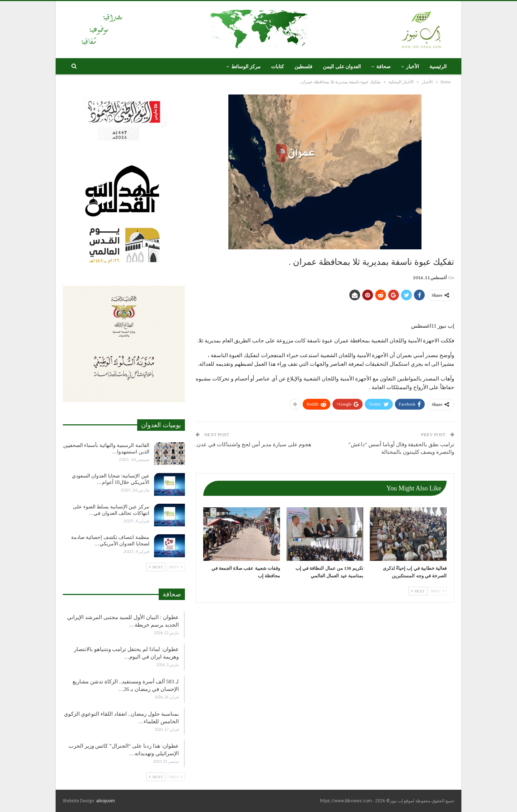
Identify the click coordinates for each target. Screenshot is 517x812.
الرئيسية (438, 67)
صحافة (383, 67)
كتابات (278, 67)
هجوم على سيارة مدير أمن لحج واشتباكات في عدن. (254, 444)
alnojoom (106, 801)
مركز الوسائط (246, 67)
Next (418, 591)
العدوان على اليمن (342, 67)
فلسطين (303, 67)
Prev (437, 591)
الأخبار (413, 67)
